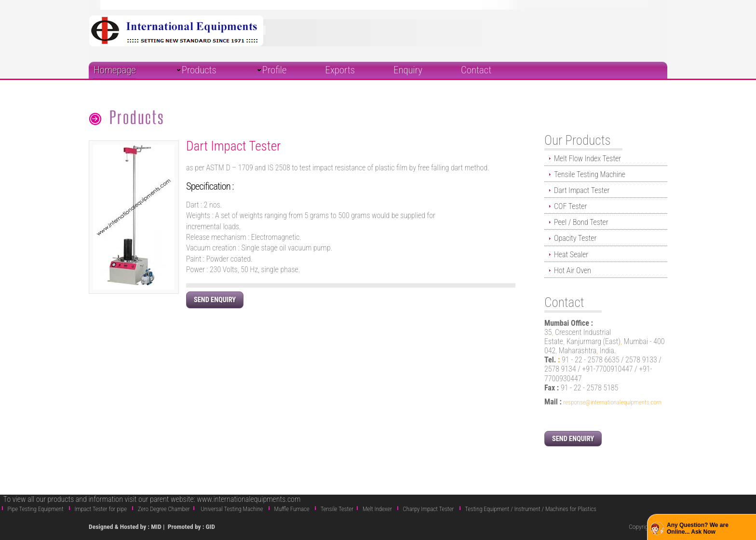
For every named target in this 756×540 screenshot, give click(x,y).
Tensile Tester (337, 509)
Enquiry (408, 70)
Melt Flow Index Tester (587, 159)
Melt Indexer (377, 509)
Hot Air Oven (573, 270)
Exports (340, 70)
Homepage (115, 70)
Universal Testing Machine (232, 509)
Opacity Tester (575, 238)
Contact (476, 70)
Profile (275, 70)
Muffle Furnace (292, 509)
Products (199, 70)
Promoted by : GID (191, 526)
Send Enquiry (215, 300)
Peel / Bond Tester (581, 222)
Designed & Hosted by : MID (126, 526)
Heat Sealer (571, 255)
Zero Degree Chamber (164, 509)
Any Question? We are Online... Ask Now (698, 528)
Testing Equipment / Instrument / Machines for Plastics (531, 509)
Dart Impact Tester (582, 190)
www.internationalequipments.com (249, 499)
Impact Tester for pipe (101, 509)
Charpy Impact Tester (429, 509)
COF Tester (570, 206)
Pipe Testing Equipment (36, 509)
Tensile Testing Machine (590, 174)
